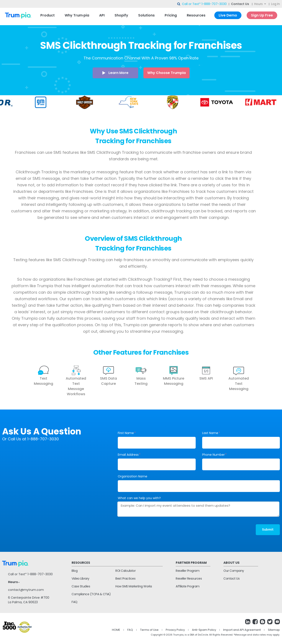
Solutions (146, 15)
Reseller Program (188, 571)
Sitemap (274, 630)
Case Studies (81, 586)
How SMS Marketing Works (134, 586)
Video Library (80, 578)
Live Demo (228, 15)
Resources (196, 15)
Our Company (234, 571)
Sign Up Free (262, 15)
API (102, 15)
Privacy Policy (175, 630)
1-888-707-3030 (214, 4)
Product (48, 15)
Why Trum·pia (77, 15)
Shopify (121, 15)
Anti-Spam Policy (204, 630)
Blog (75, 571)
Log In (275, 4)
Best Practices (125, 578)
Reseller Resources (189, 578)
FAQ (75, 602)
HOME (116, 630)
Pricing (171, 15)
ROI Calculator (125, 571)
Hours (258, 4)
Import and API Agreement (242, 630)
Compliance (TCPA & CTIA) (91, 594)
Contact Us (240, 4)
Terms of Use (149, 630)
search (179, 4)
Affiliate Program (188, 586)
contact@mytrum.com (26, 590)
